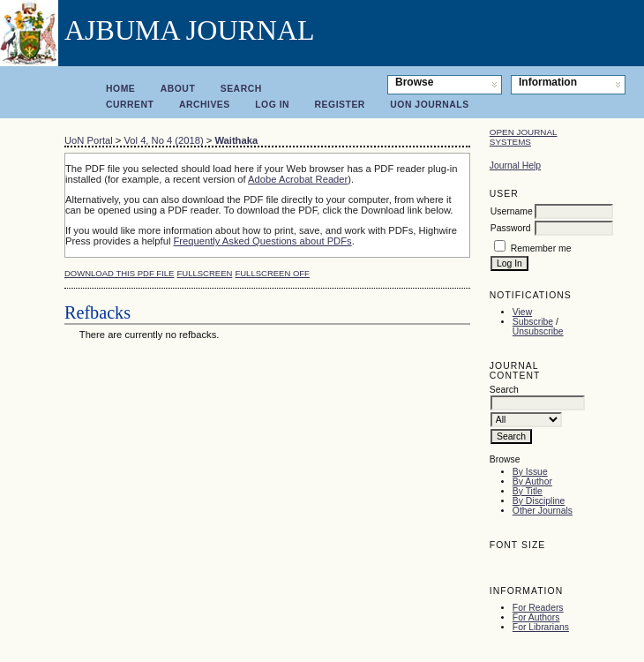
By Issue (530, 472)
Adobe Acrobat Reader (298, 179)
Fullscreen (205, 273)
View (522, 312)
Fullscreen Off (272, 273)
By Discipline (539, 501)
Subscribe (533, 322)
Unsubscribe (538, 331)
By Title (528, 491)
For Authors (536, 617)
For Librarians (541, 627)
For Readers (538, 608)
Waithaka (236, 140)
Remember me (541, 248)
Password (511, 228)
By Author (532, 481)
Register (340, 105)
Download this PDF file (119, 273)
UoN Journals (429, 105)
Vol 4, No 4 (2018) (163, 140)
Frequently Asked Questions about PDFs (263, 241)
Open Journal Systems (524, 137)
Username (512, 211)
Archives (205, 105)
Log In (272, 105)
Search (241, 89)
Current (130, 105)
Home (120, 89)
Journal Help (515, 165)
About (178, 89)
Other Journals (543, 511)
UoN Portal (89, 140)
